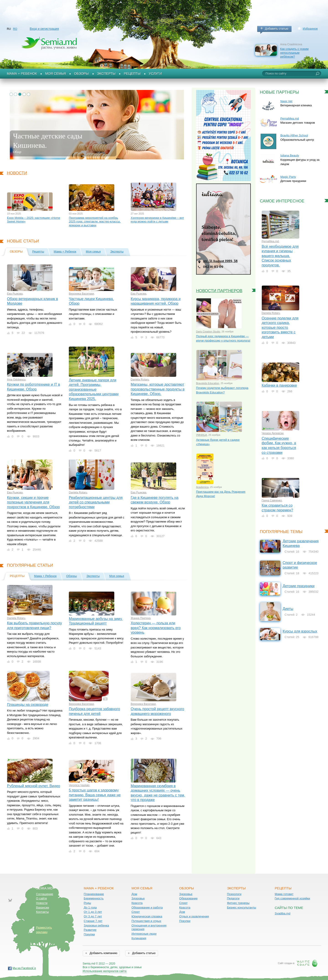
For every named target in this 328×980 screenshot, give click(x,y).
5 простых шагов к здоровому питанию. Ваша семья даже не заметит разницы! (95, 795)
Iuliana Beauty (290, 155)
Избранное (310, 29)
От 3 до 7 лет (93, 916)
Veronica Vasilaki (79, 785)
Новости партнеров (219, 291)
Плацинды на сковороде (28, 705)
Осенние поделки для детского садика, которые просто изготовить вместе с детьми (280, 328)
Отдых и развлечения (194, 916)
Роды (87, 903)
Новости (17, 173)
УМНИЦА (202, 435)
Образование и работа (147, 907)
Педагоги (233, 898)
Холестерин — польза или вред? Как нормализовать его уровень (156, 628)
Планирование (94, 894)
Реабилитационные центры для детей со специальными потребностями (96, 502)
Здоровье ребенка (96, 925)
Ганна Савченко (272, 500)
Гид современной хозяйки (292, 898)
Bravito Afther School (294, 135)
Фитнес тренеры (238, 903)
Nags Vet (286, 101)
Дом (134, 894)
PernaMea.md (290, 119)
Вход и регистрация (44, 29)
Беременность (94, 898)
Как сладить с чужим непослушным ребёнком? (294, 53)
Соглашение (45, 894)
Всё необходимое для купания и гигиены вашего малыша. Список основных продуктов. (280, 256)
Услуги (155, 74)
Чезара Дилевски (273, 433)
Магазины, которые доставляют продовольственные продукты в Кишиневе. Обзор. (158, 389)
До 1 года (90, 907)
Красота (137, 903)
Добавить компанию (103, 953)
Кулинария (139, 938)
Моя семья (55, 74)
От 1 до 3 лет (93, 912)
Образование (188, 898)
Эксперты (106, 74)
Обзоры (81, 74)
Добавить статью (277, 29)
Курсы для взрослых (300, 631)
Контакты (42, 912)
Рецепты (132, 74)
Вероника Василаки (81, 294)
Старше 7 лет (93, 921)
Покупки (89, 934)
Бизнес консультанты (241, 907)
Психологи (234, 894)
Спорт (136, 912)
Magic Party (288, 177)
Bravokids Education (208, 383)
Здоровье (138, 898)
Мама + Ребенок (22, 74)
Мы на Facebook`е (24, 968)
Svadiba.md (283, 913)
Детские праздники (299, 586)
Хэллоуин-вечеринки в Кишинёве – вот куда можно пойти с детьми (157, 220)
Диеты (288, 609)
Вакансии (42, 907)
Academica (202, 487)
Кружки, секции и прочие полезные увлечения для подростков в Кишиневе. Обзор (33, 502)
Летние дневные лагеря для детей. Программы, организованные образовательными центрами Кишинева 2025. (94, 389)
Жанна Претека (141, 618)
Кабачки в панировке (279, 385)
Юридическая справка (147, 916)
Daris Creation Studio (208, 332)
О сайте (41, 898)
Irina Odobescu (16, 380)
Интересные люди (144, 934)
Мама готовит (284, 894)
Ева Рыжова (15, 294)
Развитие (90, 930)
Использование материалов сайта (105, 971)
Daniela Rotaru (140, 380)
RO (15, 29)
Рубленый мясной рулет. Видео (34, 786)
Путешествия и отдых (146, 921)
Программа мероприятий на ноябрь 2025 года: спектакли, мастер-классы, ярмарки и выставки (95, 222)
